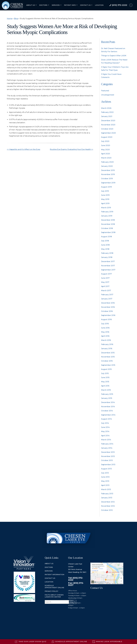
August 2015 (106, 369)
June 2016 (105, 328)
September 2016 (108, 315)
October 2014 (107, 411)
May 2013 (105, 481)
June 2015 (105, 378)
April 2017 (105, 286)
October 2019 (107, 179)
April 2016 (105, 336)
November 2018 (108, 224)
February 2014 (107, 444)
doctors (49, 567)
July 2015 (105, 373)
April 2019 (105, 203)
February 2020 (107, 162)
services (49, 571)
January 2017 (107, 299)
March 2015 (106, 390)
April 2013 (105, 485)
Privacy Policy (51, 591)
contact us (50, 578)
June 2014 (105, 427)
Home (10, 19)
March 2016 (106, 340)
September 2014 (108, 415)
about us (49, 564)
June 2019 (105, 195)
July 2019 (105, 191)
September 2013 (108, 465)
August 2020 (107, 137)
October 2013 (107, 460)
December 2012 (108, 502)
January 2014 (107, 448)
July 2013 (105, 473)
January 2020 (107, 166)
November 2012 (108, 506)
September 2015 (108, 365)
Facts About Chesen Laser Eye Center (54, 596)
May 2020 (105, 150)
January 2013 (107, 498)
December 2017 (108, 261)
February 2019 (107, 212)
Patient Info (70, 5)
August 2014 (106, 419)
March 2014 (106, 440)
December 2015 (108, 353)
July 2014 (105, 423)
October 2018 (107, 228)
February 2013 (107, 494)
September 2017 (108, 270)
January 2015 (107, 398)
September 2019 (108, 183)
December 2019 (108, 170)
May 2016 (105, 332)
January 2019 (107, 216)
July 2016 (105, 324)
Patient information (54, 575)
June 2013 (105, 477)
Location (99, 5)
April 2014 (105, 436)
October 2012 (107, 510)
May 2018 (105, 249)
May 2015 (105, 382)
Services (56, 5)
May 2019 (105, 199)
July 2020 (105, 141)
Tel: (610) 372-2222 (76, 579)
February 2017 (107, 295)
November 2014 (108, 407)
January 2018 (107, 257)
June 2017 (105, 278)
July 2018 (105, 241)
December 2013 (108, 452)
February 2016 (107, 344)
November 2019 (108, 174)
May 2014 (105, 431)
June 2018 (105, 245)
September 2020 (108, 133)
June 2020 (106, 145)
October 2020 (107, 129)
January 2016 (107, 349)
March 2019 (106, 208)
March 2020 (106, 158)
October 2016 (107, 311)
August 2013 (106, 469)
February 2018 (107, 253)
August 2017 (106, 274)
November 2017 (108, 266)
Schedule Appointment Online (54, 587)
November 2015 (108, 357)
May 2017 (105, 282)
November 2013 (108, 456)
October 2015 (107, 361)
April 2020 (106, 154)
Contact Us (85, 5)
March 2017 (106, 291)
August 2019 (106, 187)
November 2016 (108, 307)
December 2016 (108, 303)
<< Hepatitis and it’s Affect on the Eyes (24, 149)
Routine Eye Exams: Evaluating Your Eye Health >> (71, 149)
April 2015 (105, 386)
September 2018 (108, 232)
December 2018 (108, 220)
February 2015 (107, 394)
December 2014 (108, 402)
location (49, 582)
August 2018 (106, 237)
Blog (16, 19)
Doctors (43, 5)
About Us (31, 5)
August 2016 (106, 319)
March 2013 (106, 489)
